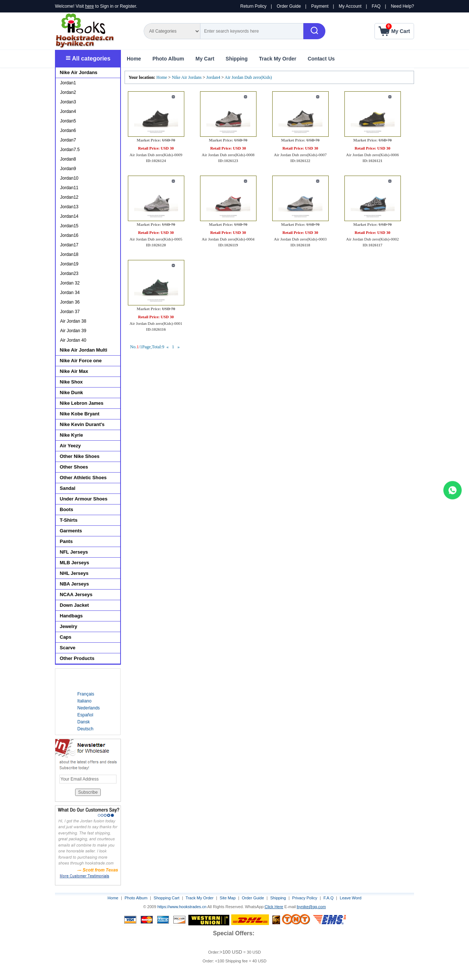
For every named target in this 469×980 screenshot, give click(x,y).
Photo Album (168, 59)
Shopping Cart (166, 898)
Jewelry (69, 626)
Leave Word (350, 898)
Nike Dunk (71, 392)
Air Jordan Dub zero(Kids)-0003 (300, 239)
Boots (67, 509)
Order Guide (289, 6)
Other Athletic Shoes (83, 478)
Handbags (71, 616)
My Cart (205, 59)
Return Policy (253, 6)
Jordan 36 (70, 302)
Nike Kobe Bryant (80, 414)
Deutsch (85, 729)
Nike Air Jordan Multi (84, 350)
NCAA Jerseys (76, 594)
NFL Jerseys (74, 552)
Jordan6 (68, 131)
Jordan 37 (70, 312)
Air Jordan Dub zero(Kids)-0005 (156, 239)
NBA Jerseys (74, 584)
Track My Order (278, 59)
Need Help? (402, 6)
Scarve (68, 648)
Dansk (84, 722)
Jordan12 (69, 197)
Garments (71, 531)
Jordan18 (69, 254)
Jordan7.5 (70, 150)
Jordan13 (69, 207)
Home (134, 59)
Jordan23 (69, 274)
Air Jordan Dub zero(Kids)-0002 (373, 239)
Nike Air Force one (81, 361)
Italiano (84, 701)
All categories (88, 58)
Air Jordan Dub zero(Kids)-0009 (156, 155)
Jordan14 (69, 216)
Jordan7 (68, 140)
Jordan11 (69, 188)
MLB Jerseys (74, 563)
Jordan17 (69, 245)
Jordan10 (69, 178)
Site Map (228, 898)
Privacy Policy (304, 898)
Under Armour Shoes (84, 499)
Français (86, 694)
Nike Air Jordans (187, 77)
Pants (66, 541)
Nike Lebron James (82, 403)
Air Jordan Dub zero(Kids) (248, 77)
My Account (350, 6)
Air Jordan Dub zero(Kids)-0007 (300, 155)
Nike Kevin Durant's (82, 424)
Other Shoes (74, 467)
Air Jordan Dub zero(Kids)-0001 (156, 323)
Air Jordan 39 (73, 331)
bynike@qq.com (311, 907)
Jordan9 (68, 169)
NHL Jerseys (74, 573)
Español (85, 715)
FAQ (376, 6)
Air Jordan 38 (73, 321)
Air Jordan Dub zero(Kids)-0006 (373, 155)
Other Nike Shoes (80, 456)
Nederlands (88, 708)
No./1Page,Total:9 (147, 347)
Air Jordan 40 (73, 340)
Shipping (237, 59)
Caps (66, 637)
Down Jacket (74, 605)
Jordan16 (69, 235)
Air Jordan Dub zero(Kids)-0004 (228, 239)
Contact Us (321, 59)
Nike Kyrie (71, 435)
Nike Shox (71, 382)
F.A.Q (329, 898)
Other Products (77, 658)
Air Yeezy (70, 446)
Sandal (68, 488)
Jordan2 (68, 92)
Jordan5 (68, 121)
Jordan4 (213, 77)
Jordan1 (68, 83)
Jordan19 (69, 264)
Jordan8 (68, 159)
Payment (320, 6)
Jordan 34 (70, 293)
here (89, 6)
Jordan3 (68, 102)
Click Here (274, 907)
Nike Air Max (74, 371)
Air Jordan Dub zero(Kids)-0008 (228, 155)
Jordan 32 (70, 283)
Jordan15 (69, 226)
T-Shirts (69, 520)
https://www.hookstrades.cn (182, 907)
